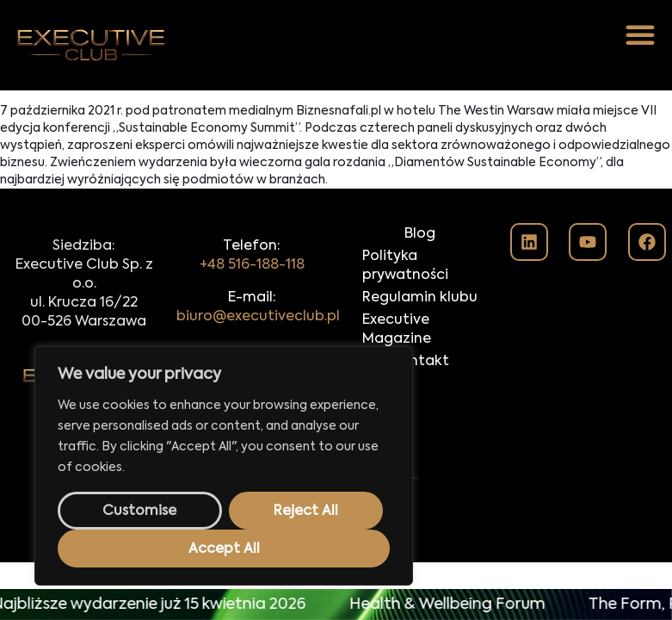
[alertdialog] (336, 604)
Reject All (306, 512)
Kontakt (420, 362)
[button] (640, 34)
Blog (420, 234)
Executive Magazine (397, 330)
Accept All (224, 549)
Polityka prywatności (405, 266)
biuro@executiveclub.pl (258, 317)
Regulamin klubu (420, 298)
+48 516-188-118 (252, 265)
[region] (224, 466)
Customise (139, 512)
